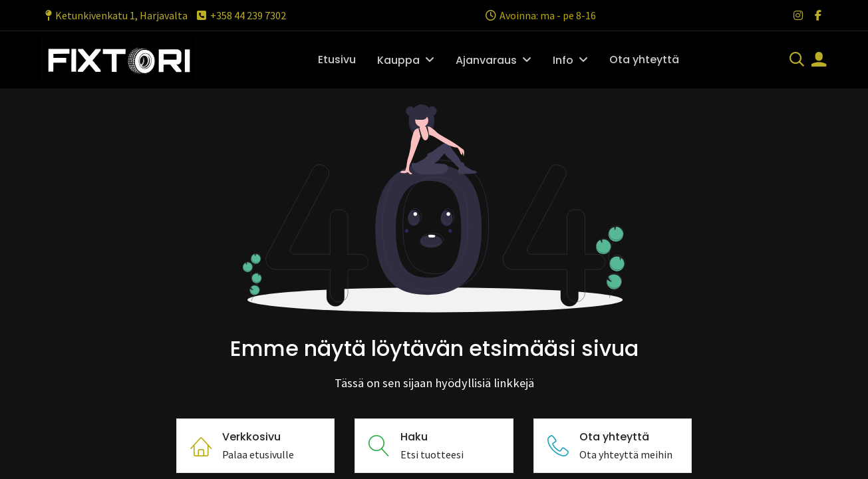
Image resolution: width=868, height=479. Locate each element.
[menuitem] (337, 60)
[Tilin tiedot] (819, 61)
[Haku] (797, 61)
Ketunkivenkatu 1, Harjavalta (115, 15)
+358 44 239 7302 (240, 15)
